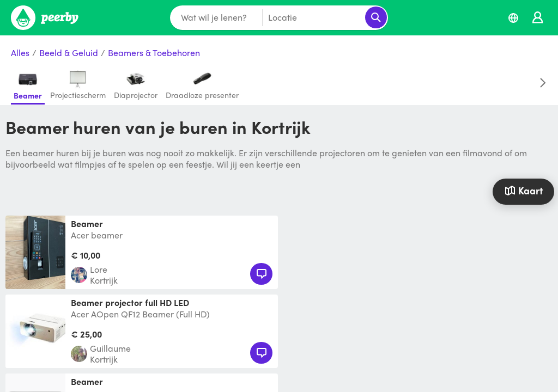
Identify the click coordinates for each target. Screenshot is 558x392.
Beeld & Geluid (69, 53)
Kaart (524, 190)
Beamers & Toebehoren (154, 53)
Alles (20, 53)
